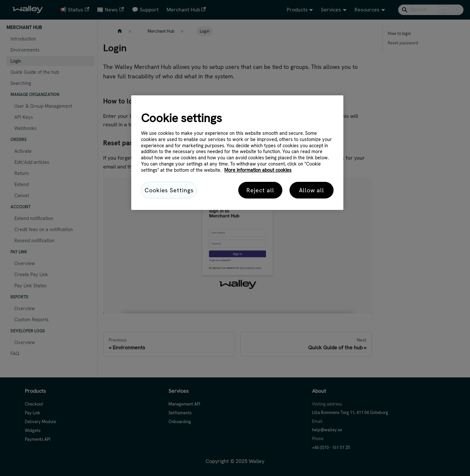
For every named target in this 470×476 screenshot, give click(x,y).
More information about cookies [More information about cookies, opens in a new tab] (258, 170)
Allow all (312, 190)
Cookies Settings (169, 190)
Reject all (260, 190)
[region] (237, 153)
